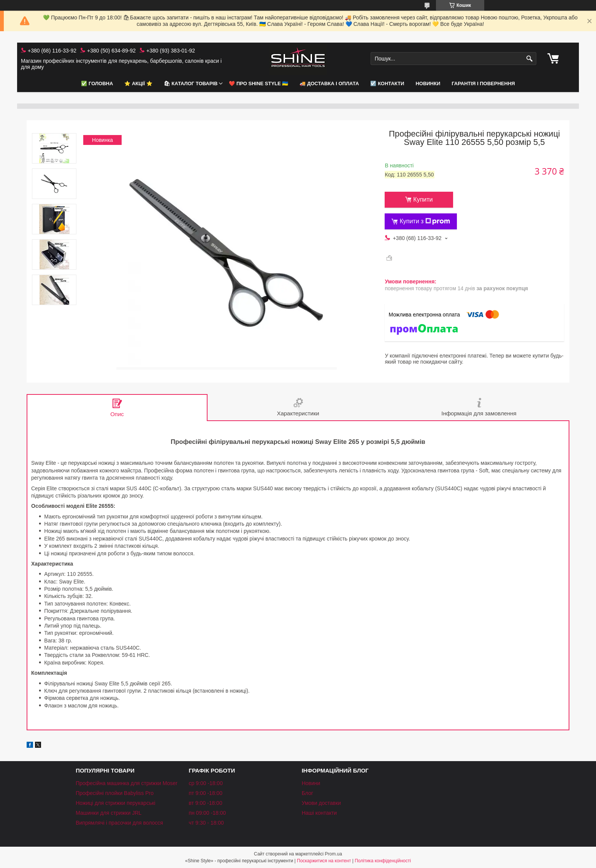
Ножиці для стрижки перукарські (116, 803)
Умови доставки (321, 803)
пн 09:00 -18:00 (207, 813)
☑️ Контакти (387, 83)
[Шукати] (530, 59)
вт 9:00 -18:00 (205, 803)
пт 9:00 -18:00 (205, 793)
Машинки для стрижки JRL (109, 813)
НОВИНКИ (428, 83)
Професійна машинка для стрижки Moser (127, 783)
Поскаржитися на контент (324, 861)
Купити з (425, 221)
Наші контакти (319, 813)
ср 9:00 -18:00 (206, 783)
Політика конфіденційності (383, 861)
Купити (423, 200)
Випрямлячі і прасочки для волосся (119, 823)
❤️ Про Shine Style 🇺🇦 (258, 83)
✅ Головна (97, 83)
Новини (311, 783)
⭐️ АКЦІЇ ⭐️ (138, 83)
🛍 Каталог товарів (191, 83)
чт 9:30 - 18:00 (206, 823)
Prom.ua (334, 854)
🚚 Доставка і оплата (329, 83)
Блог (308, 793)
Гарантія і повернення (483, 83)
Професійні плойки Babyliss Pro (115, 793)
